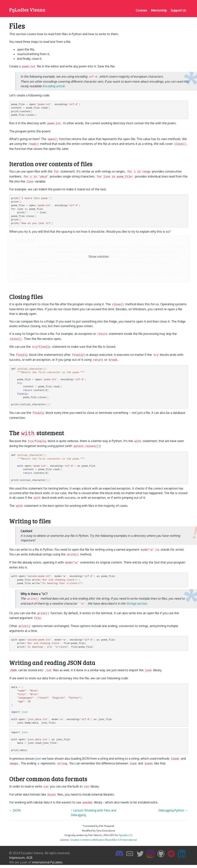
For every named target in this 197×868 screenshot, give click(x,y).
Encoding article (54, 86)
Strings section (137, 603)
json (38, 758)
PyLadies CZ (126, 835)
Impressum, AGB (21, 858)
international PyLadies (47, 862)
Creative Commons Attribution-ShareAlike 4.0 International (103, 840)
